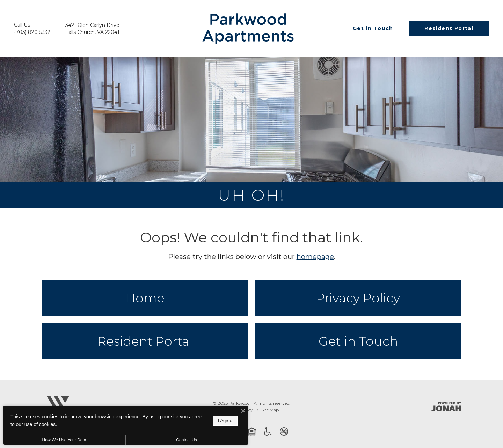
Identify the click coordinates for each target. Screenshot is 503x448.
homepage (315, 257)
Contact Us (186, 440)
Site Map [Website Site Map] (270, 410)
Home (145, 298)
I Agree (225, 421)
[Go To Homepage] (248, 29)
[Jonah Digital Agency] (446, 407)
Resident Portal (145, 341)
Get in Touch (358, 341)
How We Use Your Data (64, 440)
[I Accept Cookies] (243, 411)
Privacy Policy (358, 298)
